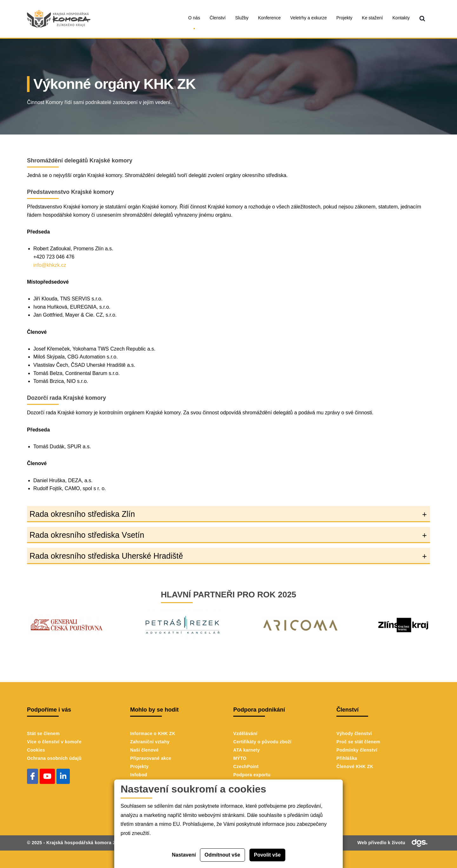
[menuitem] (422, 19)
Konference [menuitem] (269, 18)
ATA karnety (247, 750)
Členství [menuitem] (218, 18)
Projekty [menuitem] (344, 18)
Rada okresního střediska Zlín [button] (82, 514)
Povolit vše (267, 855)
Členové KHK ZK (355, 766)
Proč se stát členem (358, 742)
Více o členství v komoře (54, 742)
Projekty (139, 766)
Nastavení (184, 855)
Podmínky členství (357, 750)
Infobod (139, 775)
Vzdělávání (245, 733)
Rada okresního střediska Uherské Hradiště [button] (106, 556)
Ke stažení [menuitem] (372, 18)
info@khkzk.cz (50, 265)
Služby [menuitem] (242, 18)
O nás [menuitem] (194, 18)
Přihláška (347, 758)
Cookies (36, 750)
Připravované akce (151, 758)
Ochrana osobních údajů (54, 758)
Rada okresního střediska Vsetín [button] (87, 535)
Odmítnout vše (222, 855)
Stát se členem (43, 733)
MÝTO (240, 758)
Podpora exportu (252, 775)
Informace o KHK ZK (153, 733)
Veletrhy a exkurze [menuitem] (309, 18)
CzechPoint (246, 766)
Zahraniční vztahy (150, 742)
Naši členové (144, 750)
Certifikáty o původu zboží (262, 742)
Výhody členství (354, 733)
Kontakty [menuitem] (401, 18)
